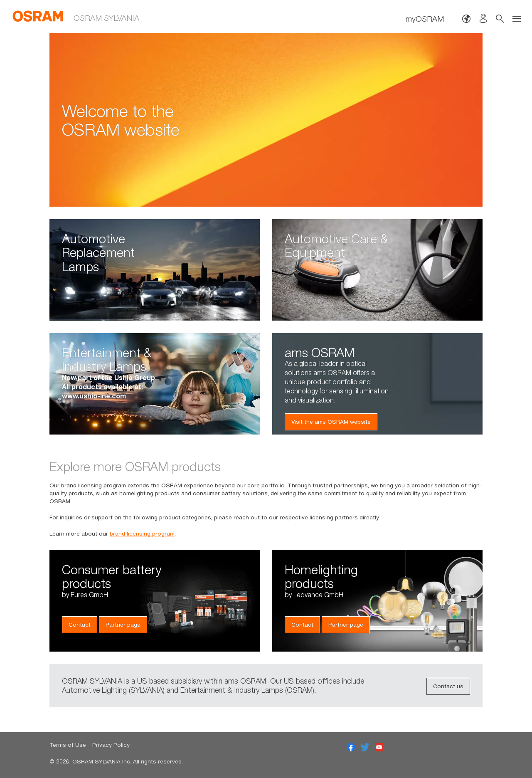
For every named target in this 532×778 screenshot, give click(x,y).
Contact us (448, 686)
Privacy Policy (111, 745)
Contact (80, 625)
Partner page (123, 625)
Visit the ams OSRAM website (331, 422)
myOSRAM (425, 19)
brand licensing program (142, 533)
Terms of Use (68, 745)
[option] (266, 120)
